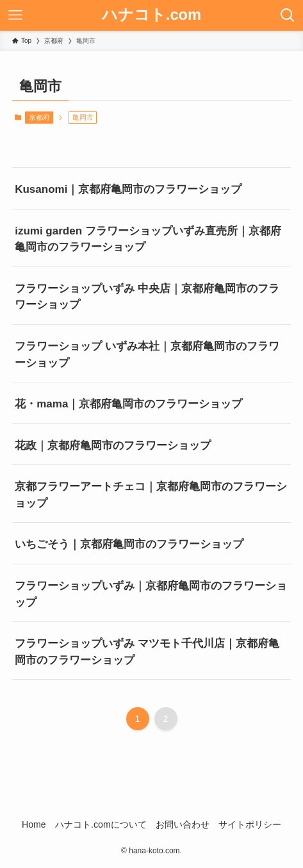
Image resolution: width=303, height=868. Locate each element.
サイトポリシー (250, 824)
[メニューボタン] (15, 15)
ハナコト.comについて (101, 824)
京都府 (39, 117)
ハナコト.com (151, 15)
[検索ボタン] (288, 15)
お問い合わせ (183, 824)
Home (34, 824)
